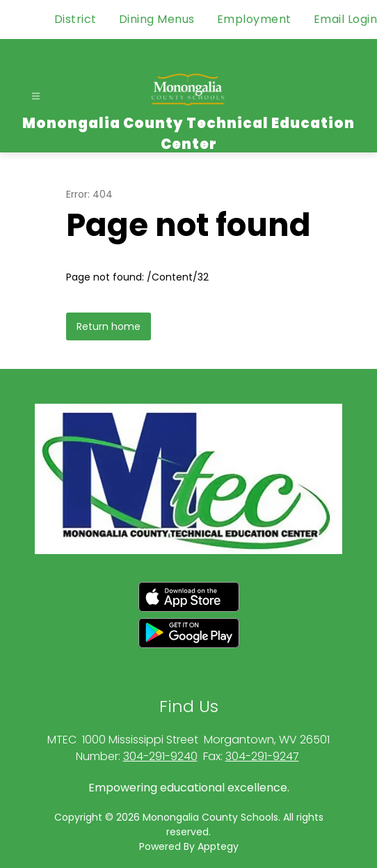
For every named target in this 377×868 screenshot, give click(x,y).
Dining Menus (157, 19)
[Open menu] (36, 96)
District (75, 19)
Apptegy (218, 846)
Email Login (346, 19)
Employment (254, 19)
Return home (109, 326)
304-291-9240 (160, 756)
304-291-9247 (262, 756)
